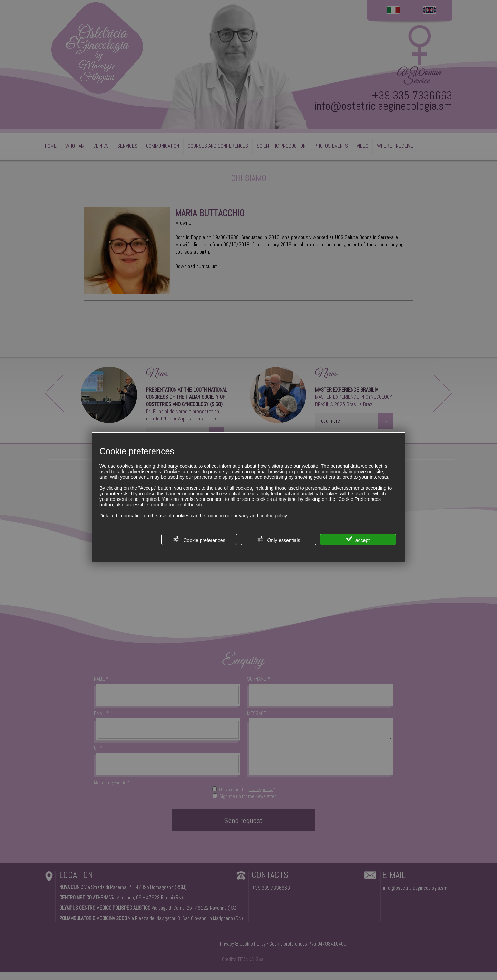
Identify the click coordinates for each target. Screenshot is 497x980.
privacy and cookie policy (260, 516)
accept (358, 539)
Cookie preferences (199, 539)
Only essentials (279, 539)
